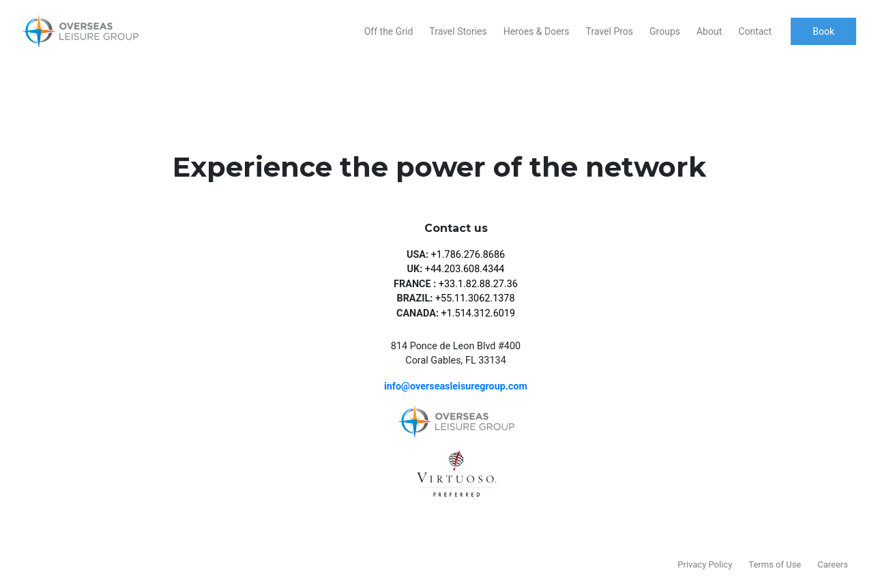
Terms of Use (775, 564)
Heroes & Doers (537, 31)
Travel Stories (458, 31)
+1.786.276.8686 (468, 255)
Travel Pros (610, 31)
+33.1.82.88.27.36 (478, 284)
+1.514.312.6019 (479, 313)
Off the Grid (389, 31)
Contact (755, 31)
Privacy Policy (705, 564)
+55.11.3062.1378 (475, 298)
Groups (665, 31)
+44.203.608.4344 (465, 269)
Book (823, 31)
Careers (833, 564)
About (709, 31)
